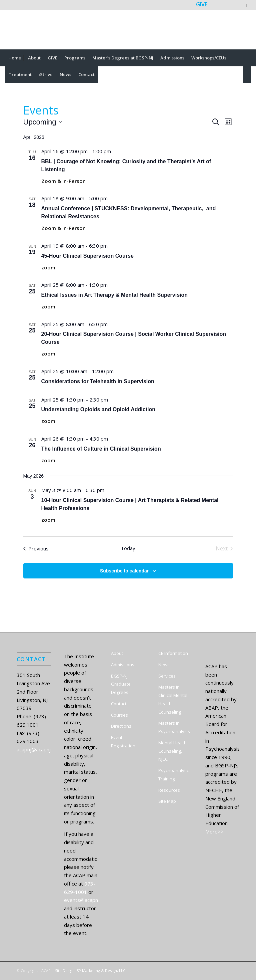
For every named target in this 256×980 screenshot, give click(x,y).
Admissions (123, 665)
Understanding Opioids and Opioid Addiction (98, 409)
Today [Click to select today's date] (128, 548)
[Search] (247, 74)
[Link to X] (216, 5)
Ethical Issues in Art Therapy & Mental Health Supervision (115, 295)
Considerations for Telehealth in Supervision (98, 381)
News (164, 665)
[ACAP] (128, 30)
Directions (121, 726)
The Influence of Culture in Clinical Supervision (101, 449)
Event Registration (123, 742)
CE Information (173, 653)
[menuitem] (15, 58)
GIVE (202, 4)
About (117, 653)
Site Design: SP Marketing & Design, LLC (90, 970)
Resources (169, 790)
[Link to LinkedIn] (236, 5)
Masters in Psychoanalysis (174, 727)
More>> (214, 831)
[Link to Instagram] (246, 5)
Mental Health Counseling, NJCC (172, 751)
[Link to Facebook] (226, 5)
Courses (119, 715)
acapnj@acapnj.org (38, 749)
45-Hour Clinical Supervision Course (87, 256)
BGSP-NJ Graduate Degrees (121, 684)
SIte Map (167, 801)
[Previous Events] (36, 548)
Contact (119, 704)
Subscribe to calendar (124, 571)
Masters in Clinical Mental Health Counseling (173, 699)
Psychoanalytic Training (173, 775)
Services (167, 676)
